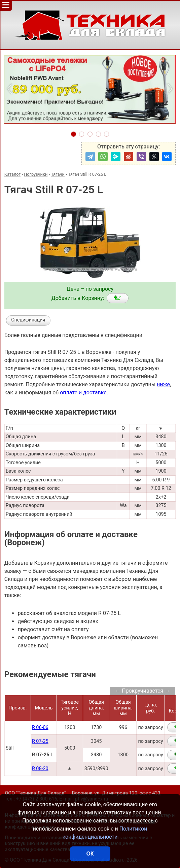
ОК (90, 854)
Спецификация (28, 320)
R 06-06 (40, 727)
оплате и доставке (83, 393)
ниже (163, 384)
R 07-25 (40, 741)
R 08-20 (40, 769)
